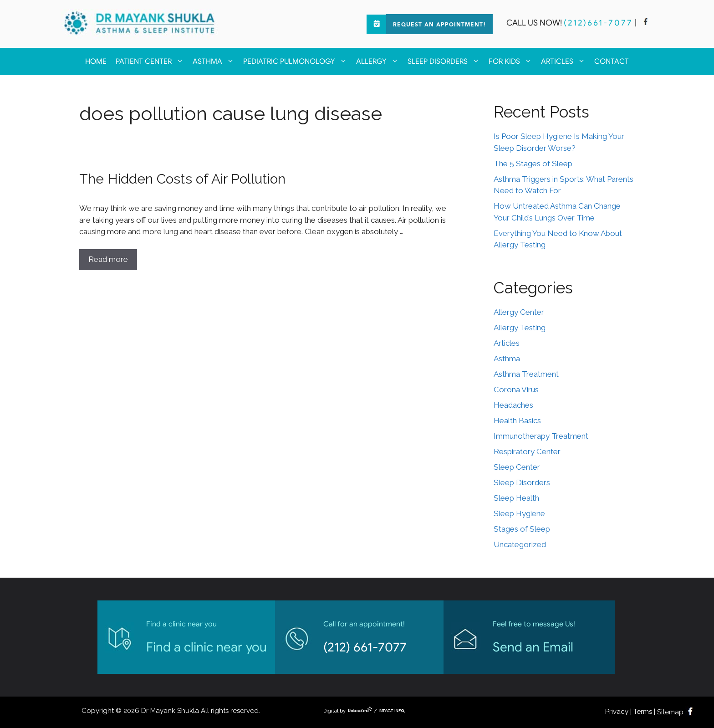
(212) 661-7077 (365, 647)
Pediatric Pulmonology (297, 62)
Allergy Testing (520, 328)
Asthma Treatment (526, 374)
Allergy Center (519, 312)
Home (96, 62)
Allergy (380, 62)
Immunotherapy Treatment (541, 436)
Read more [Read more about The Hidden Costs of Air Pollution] (108, 259)
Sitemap (670, 712)
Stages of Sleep (522, 529)
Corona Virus (516, 390)
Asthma (216, 62)
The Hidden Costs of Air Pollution (182, 179)
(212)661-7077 (598, 23)
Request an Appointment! (439, 25)
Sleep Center (517, 467)
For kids (513, 62)
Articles (565, 62)
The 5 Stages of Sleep (533, 164)
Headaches (513, 405)
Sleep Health (516, 498)
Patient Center (152, 62)
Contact (612, 62)
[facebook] (646, 23)
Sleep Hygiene (519, 513)
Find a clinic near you (207, 647)
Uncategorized (520, 544)
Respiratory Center (527, 451)
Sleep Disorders (446, 62)
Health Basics (517, 420)
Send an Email (533, 647)
